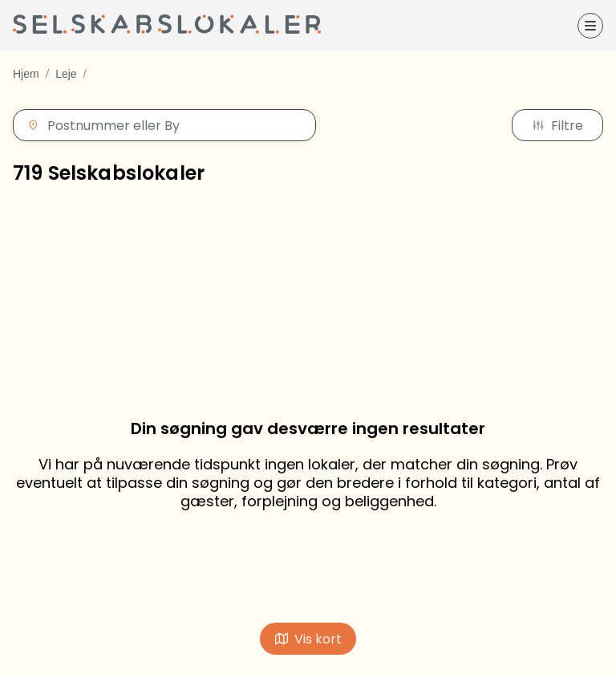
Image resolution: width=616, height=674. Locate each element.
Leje (66, 74)
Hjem (26, 74)
